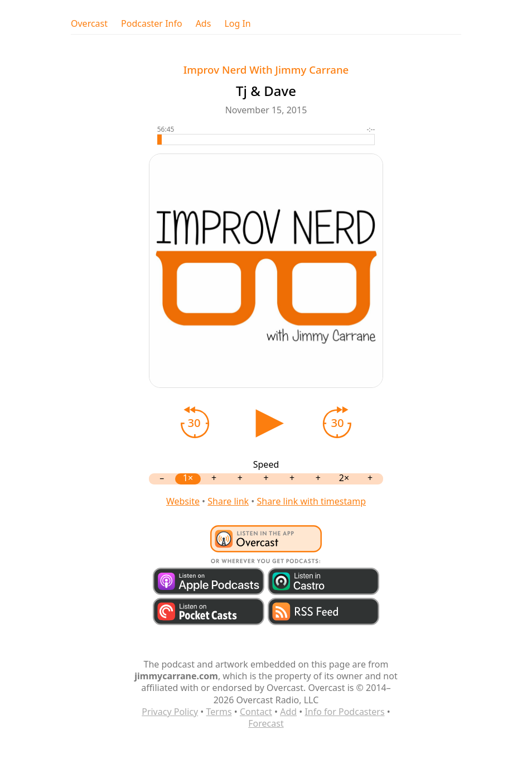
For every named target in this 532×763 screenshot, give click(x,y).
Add (288, 712)
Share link (228, 501)
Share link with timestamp (311, 501)
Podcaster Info (152, 24)
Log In (237, 24)
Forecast (266, 723)
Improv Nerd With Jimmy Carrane (266, 69)
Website (183, 501)
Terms (219, 712)
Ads (204, 24)
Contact (256, 712)
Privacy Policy (170, 712)
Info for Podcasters (344, 712)
